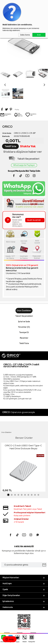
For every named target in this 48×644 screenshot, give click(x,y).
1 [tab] (8, 476)
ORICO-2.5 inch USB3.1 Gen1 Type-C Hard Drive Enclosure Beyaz (23, 428)
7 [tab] (28, 476)
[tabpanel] (23, 449)
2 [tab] (12, 476)
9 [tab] (35, 476)
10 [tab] (38, 476)
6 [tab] (25, 476)
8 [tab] (32, 476)
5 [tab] (22, 476)
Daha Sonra (25, 35)
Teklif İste (10, 127)
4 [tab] (18, 476)
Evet (39, 35)
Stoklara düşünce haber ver (23, 133)
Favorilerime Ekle (31, 95)
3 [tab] (15, 476)
